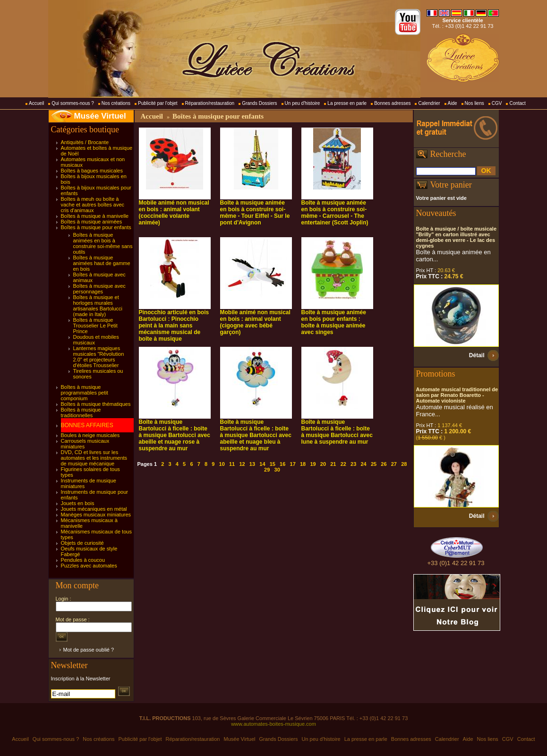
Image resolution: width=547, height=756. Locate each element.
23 (353, 464)
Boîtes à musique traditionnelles (81, 412)
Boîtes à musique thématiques (96, 404)
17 (293, 464)
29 (267, 470)
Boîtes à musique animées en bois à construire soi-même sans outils (103, 243)
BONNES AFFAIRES (87, 425)
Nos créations (116, 103)
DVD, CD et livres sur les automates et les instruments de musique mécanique (94, 458)
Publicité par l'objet (158, 103)
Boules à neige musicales (90, 435)
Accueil (36, 103)
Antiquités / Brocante (85, 142)
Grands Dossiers (259, 103)
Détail (477, 355)
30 (277, 470)
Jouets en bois (78, 503)
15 (273, 464)
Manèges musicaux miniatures (96, 515)
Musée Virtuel (100, 116)
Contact (517, 103)
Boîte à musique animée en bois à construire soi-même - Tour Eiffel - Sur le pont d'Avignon (255, 213)
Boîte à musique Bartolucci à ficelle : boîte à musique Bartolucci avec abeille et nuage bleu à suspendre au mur (256, 435)
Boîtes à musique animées (92, 222)
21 (333, 464)
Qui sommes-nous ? (73, 103)
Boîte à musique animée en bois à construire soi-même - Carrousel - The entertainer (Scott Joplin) (335, 213)
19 (313, 464)
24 (363, 464)
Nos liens (474, 103)
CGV (497, 103)
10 (222, 464)
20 (323, 464)
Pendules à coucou (83, 560)
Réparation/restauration (210, 103)
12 (242, 464)
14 (262, 464)
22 (343, 464)
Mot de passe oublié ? (89, 650)
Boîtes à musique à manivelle (95, 216)
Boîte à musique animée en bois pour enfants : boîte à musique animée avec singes (334, 322)
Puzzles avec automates (89, 566)
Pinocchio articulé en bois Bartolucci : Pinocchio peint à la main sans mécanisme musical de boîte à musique (174, 326)
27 (394, 464)
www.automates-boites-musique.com (273, 724)
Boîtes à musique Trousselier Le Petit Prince (95, 326)
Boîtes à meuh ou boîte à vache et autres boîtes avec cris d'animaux (93, 205)
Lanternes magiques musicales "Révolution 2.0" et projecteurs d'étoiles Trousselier (99, 357)
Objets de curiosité (82, 543)
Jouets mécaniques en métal (94, 509)
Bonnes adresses (392, 103)
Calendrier (429, 103)
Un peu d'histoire (303, 103)
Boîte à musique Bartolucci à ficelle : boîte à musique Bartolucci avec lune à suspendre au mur (337, 432)
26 (384, 464)
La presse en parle (347, 103)
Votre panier (451, 185)
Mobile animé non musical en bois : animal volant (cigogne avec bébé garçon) (255, 322)
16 (282, 464)
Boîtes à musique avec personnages (99, 289)
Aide (453, 103)
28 (404, 464)
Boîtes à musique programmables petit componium (85, 393)
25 (374, 464)
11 (232, 464)
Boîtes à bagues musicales (92, 171)
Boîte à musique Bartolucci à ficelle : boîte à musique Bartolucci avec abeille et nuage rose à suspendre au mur (175, 435)
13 (252, 464)
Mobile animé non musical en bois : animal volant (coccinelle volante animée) (174, 213)
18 (303, 464)
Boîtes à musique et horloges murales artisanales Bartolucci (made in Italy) (98, 306)
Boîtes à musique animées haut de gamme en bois (102, 263)
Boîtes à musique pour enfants (96, 227)
